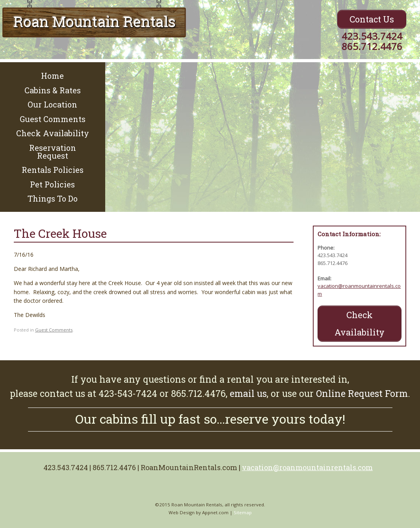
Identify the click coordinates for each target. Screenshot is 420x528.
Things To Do (53, 198)
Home (52, 76)
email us (248, 393)
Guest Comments (53, 119)
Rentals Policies (53, 170)
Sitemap (243, 512)
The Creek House (60, 233)
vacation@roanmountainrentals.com (307, 467)
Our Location (52, 104)
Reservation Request (53, 152)
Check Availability (53, 133)
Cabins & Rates (53, 90)
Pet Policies (52, 184)
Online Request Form (362, 393)
